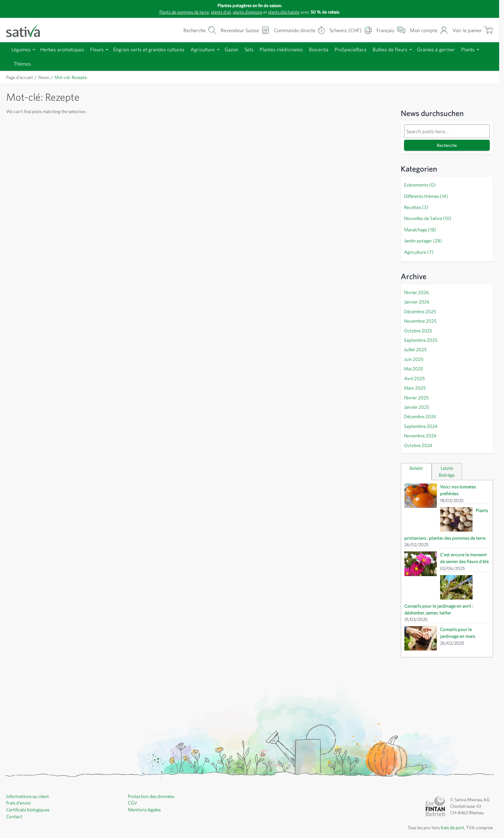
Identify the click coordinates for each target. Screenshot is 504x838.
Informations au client (28, 769)
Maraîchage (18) (421, 227)
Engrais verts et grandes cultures (157, 49)
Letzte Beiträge (447, 460)
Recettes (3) (416, 206)
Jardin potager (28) (423, 238)
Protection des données (152, 769)
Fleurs (103, 49)
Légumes (22, 49)
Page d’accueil (21, 77)
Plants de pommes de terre (177, 12)
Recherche (447, 145)
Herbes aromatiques (66, 49)
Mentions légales (145, 782)
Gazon (244, 49)
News (46, 77)
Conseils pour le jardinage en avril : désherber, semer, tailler (464, 579)
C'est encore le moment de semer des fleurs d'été (464, 549)
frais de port (450, 800)
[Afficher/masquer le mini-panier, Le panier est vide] (472, 30)
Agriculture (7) (418, 249)
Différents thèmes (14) (426, 195)
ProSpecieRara (370, 49)
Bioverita (337, 49)
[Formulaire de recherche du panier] (185, 30)
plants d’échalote (287, 12)
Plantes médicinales (297, 49)
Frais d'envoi (19, 775)
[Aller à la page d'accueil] (27, 30)
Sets (263, 49)
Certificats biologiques (28, 782)
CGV (133, 775)
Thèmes (47, 64)
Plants (21, 64)
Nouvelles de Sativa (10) (429, 217)
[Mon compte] (428, 30)
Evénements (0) (420, 185)
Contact (14, 788)
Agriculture (214, 49)
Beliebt (416, 457)
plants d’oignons (247, 12)
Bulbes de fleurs (413, 49)
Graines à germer (462, 49)
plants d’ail (218, 12)
